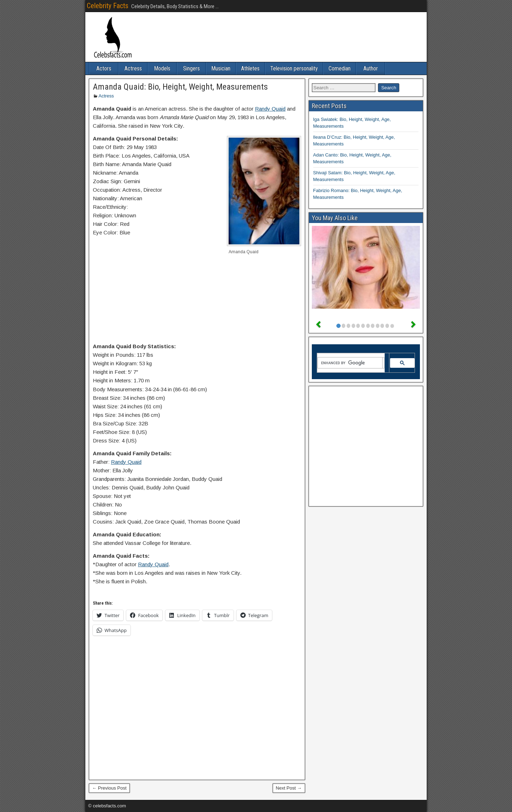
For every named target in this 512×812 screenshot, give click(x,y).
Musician (221, 68)
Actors (104, 68)
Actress (133, 68)
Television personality (294, 68)
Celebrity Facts (108, 6)
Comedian (340, 68)
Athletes (250, 68)
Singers (191, 68)
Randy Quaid (270, 109)
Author (371, 68)
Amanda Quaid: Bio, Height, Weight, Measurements (180, 87)
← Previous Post (109, 788)
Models (162, 68)
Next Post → (289, 788)
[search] (350, 363)
